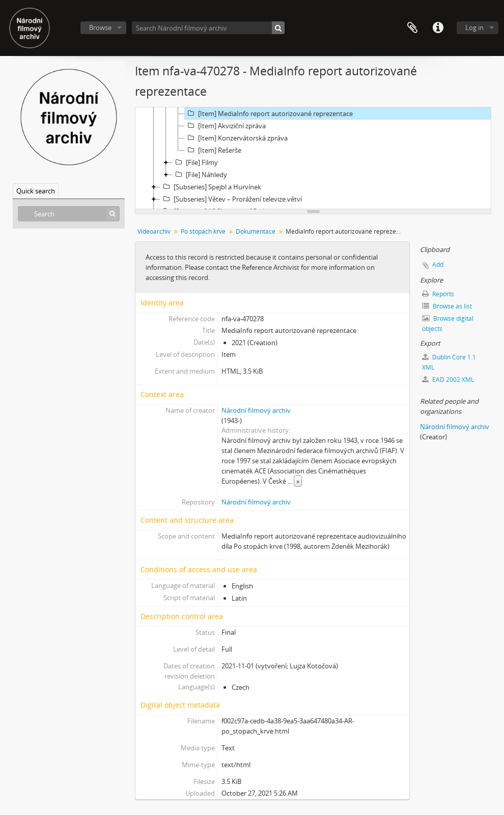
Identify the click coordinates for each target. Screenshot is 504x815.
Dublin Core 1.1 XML (449, 362)
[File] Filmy (195, 162)
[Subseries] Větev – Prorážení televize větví (231, 199)
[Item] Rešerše (213, 150)
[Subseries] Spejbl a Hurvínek (211, 187)
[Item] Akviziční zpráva (225, 126)
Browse (100, 27)
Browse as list (447, 306)
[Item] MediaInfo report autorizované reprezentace (269, 114)
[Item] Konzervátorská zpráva (236, 138)
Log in (474, 27)
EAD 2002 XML (448, 380)
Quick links (438, 28)
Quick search (36, 191)
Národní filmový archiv (256, 410)
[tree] (313, 158)
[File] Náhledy (200, 175)
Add (438, 264)
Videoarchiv (154, 231)
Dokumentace (256, 231)
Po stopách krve (203, 231)
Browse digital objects (448, 324)
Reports (438, 294)
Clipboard (412, 28)
